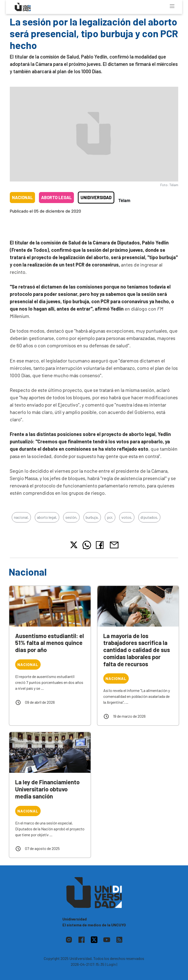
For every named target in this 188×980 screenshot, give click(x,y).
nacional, (21, 517)
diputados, (149, 517)
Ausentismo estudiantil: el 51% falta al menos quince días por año (50, 643)
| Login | (111, 964)
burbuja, (92, 517)
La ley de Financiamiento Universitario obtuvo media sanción (47, 789)
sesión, (71, 517)
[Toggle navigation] (172, 6)
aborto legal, (47, 517)
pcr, (110, 517)
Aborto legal (56, 197)
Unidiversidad (96, 197)
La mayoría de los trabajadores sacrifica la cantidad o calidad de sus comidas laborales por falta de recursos (137, 650)
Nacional (22, 197)
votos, (127, 517)
